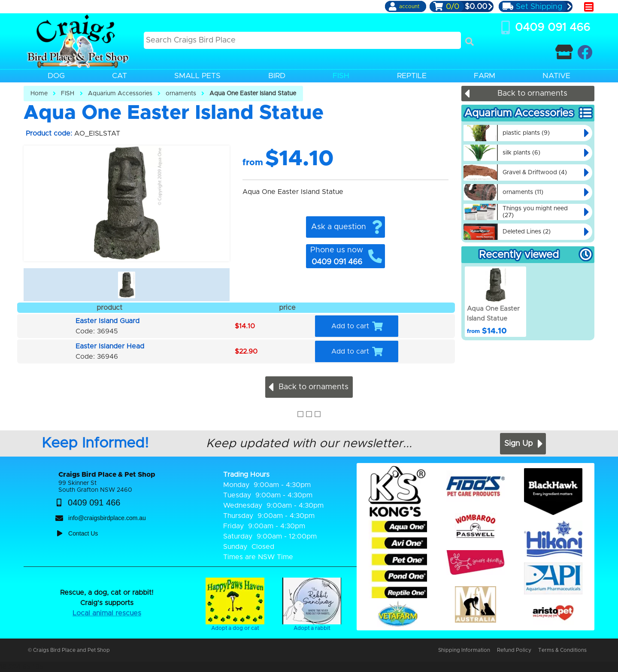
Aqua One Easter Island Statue (253, 94)
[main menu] (589, 7)
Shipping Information (464, 650)
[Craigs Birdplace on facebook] (585, 52)
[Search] (470, 42)
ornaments (181, 94)
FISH (68, 94)
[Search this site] (302, 40)
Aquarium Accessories (120, 94)
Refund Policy (514, 650)
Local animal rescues (107, 613)
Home (39, 94)
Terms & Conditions (562, 650)
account (409, 6)
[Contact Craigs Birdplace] (564, 52)
